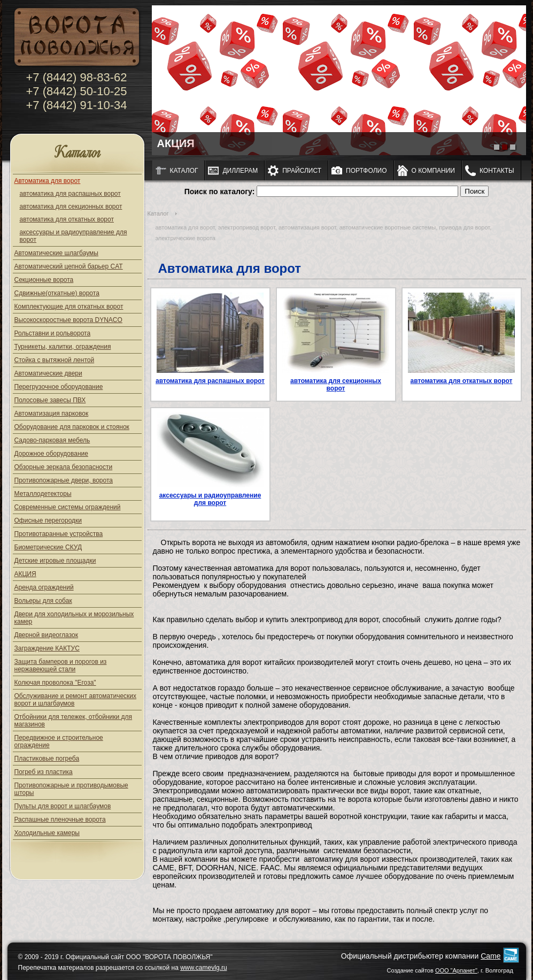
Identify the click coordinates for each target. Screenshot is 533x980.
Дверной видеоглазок (46, 635)
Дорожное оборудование (51, 454)
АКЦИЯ (25, 574)
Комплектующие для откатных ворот (69, 307)
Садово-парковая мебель (52, 440)
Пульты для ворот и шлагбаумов (63, 806)
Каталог (77, 153)
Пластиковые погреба (47, 759)
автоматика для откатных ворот (67, 219)
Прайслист (302, 171)
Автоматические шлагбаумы (56, 253)
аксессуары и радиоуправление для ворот (74, 236)
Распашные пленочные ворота (60, 820)
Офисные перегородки (48, 520)
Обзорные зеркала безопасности (64, 467)
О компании (433, 171)
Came (490, 956)
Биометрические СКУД (48, 547)
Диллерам (240, 171)
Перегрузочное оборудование (59, 387)
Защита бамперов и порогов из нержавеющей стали (61, 665)
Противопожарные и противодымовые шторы (71, 789)
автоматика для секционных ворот (71, 206)
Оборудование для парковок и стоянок (72, 427)
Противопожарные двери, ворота (64, 480)
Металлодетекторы (43, 494)
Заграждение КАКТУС (47, 648)
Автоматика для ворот (48, 181)
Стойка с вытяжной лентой (55, 360)
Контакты (497, 171)
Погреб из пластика (44, 772)
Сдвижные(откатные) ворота (57, 293)
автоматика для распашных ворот (70, 194)
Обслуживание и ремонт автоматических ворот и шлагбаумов (76, 700)
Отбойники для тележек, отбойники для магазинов (74, 721)
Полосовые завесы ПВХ (50, 400)
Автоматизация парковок (52, 414)
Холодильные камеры (47, 833)
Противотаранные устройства (59, 534)
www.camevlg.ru (203, 968)
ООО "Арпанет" (456, 970)
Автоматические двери (48, 373)
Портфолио (366, 171)
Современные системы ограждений (68, 507)
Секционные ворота (44, 280)
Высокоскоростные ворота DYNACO (68, 320)
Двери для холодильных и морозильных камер (74, 618)
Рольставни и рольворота (53, 333)
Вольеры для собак (43, 601)
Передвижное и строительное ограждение (59, 741)
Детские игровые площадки (55, 561)
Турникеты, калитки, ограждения (63, 347)
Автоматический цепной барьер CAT (69, 266)
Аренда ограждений (44, 587)
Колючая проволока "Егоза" (55, 683)
